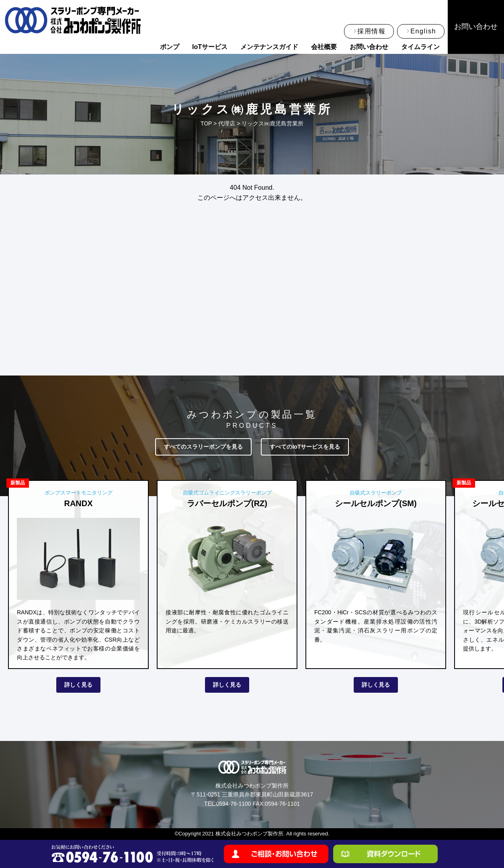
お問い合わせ (369, 47)
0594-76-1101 (282, 804)
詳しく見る (78, 685)
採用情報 (371, 31)
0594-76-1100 (233, 804)
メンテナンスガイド (269, 47)
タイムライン (420, 47)
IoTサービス (210, 47)
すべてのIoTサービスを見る (305, 447)
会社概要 (324, 47)
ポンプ (170, 47)
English (423, 31)
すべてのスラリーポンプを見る (203, 447)
